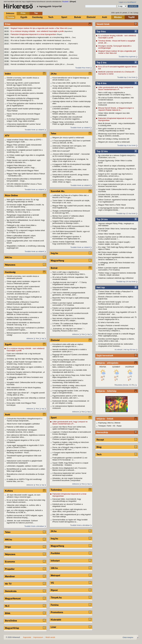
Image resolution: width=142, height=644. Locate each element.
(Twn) (74, 37)
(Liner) (70, 28)
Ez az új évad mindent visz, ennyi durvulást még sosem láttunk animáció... (26, 501)
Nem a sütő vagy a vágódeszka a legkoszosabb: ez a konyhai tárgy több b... (41, 37)
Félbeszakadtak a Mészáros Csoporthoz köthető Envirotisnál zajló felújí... (23, 303)
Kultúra (9, 491)
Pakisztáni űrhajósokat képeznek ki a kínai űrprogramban (34, 34)
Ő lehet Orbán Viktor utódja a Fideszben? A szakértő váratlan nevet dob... (116, 293)
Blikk (8, 613)
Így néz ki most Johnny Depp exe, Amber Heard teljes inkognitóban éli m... (71, 376)
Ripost (54, 590)
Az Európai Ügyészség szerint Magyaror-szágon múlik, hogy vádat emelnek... (23, 120)
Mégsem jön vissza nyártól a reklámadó (114, 142)
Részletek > (66, 2)
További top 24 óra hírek (126, 281)
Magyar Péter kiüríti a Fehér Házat (112, 205)
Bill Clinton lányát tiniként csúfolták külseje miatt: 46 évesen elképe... (115, 253)
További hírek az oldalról (34, 130)
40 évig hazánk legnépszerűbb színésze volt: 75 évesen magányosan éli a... (117, 318)
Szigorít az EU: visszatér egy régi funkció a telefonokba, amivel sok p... (115, 175)
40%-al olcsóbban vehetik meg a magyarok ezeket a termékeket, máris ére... (115, 180)
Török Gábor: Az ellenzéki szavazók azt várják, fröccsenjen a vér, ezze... (71, 202)
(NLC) (56, 61)
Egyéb (24, 17)
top (43, 338)
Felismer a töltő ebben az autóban (20, 427)
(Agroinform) (68, 31)
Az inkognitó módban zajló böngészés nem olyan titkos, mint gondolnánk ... (70, 510)
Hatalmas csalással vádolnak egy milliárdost (116, 278)
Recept (100, 440)
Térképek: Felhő (105, 426)
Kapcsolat (27, 637)
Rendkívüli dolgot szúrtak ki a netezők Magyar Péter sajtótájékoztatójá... (117, 335)
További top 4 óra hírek (126, 145)
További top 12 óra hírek (126, 213)
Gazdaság (37, 17)
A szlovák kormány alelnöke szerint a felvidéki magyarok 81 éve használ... (25, 94)
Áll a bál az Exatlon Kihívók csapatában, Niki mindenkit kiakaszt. (36, 40)
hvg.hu (54, 253)
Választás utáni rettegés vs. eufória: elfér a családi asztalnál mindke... (24, 506)
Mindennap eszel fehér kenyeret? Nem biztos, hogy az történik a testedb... (116, 135)
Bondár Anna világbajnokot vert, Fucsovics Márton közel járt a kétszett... (69, 469)
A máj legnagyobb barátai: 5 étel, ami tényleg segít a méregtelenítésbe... (116, 209)
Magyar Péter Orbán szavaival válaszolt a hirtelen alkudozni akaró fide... (69, 113)
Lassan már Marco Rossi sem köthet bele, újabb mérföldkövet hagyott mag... (69, 428)
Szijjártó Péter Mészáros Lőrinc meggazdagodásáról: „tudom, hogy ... (22, 166)
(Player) (59, 34)
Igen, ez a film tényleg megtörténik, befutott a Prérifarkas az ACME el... (25, 511)
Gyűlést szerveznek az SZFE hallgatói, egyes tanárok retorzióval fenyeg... (25, 517)
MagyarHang (57, 261)
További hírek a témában (34, 526)
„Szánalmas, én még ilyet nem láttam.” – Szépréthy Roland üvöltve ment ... (69, 330)
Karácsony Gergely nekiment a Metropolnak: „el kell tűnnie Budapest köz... (26, 373)
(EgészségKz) (73, 44)
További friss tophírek (127, 57)
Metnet (118, 423)
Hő (114, 426)
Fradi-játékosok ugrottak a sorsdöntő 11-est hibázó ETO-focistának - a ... (70, 459)
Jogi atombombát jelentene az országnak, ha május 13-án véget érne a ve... (70, 160)
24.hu (54, 74)
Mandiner (10, 576)
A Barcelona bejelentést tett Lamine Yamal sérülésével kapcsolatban (24, 125)
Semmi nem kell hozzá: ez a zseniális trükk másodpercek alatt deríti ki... (70, 371)
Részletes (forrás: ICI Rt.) (125, 385)
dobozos (30, 338)
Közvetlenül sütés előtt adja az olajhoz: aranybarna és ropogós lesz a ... (39, 43)
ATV (7, 136)
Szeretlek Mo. (58, 191)
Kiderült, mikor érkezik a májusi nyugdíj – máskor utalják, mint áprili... (115, 243)
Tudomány (56, 490)
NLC (7, 606)
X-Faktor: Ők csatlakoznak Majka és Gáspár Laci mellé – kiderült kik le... (70, 325)
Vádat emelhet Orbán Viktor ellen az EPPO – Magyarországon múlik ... (25, 141)
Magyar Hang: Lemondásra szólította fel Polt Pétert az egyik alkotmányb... (70, 123)
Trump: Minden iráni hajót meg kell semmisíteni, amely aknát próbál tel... (72, 87)
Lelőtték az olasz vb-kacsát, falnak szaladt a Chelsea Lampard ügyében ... (70, 438)
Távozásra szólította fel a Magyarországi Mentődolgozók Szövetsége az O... (23, 99)
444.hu (9, 257)
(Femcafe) (70, 64)
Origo (8, 547)
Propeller (10, 569)
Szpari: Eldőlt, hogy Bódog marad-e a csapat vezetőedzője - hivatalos (70, 464)
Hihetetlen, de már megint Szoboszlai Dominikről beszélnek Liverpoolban (67, 479)
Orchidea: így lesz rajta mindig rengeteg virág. (25, 359)
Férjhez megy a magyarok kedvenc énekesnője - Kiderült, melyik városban (117, 274)
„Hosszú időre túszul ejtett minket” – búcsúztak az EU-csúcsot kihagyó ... (71, 155)
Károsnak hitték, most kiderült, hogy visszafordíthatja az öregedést (67, 500)
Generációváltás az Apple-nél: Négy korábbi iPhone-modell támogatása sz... (70, 521)
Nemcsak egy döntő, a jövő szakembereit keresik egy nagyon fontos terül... (23, 84)
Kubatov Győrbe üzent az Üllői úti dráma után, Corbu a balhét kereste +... (117, 238)
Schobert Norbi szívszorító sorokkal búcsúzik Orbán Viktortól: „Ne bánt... (116, 196)
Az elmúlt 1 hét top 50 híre (125, 350)
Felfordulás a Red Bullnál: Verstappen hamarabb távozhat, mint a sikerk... (22, 431)
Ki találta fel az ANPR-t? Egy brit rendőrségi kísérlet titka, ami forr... (24, 480)
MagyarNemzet (13, 599)
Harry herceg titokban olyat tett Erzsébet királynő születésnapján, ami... (69, 361)
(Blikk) (72, 52)
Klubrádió (56, 620)
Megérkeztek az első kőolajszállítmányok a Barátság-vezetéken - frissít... (24, 452)
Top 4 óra (101, 83)
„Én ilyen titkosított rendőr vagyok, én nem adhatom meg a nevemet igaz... (24, 496)
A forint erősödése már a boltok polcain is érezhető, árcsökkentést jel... (23, 293)
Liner (53, 627)
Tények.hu (56, 598)
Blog (99, 447)
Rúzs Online (11, 195)
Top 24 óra (102, 219)
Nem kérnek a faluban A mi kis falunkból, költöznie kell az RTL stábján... (69, 319)
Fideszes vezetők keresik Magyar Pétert (23, 171)
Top (36, 13)
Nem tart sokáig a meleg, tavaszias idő (114, 139)
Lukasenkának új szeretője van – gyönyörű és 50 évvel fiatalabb (36, 49)
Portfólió (55, 553)
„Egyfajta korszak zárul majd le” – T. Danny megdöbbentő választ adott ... (40, 52)
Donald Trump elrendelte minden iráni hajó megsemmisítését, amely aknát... (24, 89)
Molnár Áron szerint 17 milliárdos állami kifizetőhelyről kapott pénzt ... (68, 217)
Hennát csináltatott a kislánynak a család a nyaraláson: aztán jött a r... (39, 64)
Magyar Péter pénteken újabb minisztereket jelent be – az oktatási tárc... (24, 146)
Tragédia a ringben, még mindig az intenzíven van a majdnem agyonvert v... (71, 443)
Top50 (131, 17)
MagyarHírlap (12, 628)
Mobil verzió (50, 637)
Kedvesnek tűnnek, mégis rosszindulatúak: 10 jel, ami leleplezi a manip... (71, 402)
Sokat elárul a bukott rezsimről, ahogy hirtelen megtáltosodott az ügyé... (71, 176)
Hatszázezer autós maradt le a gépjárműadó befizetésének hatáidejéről (24, 462)
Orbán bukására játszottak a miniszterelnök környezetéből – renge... (24, 180)
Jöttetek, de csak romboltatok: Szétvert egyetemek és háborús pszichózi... (22, 522)
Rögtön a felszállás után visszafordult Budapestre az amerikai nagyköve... (67, 118)
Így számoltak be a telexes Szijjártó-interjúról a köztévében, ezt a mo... (117, 156)
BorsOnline (11, 621)
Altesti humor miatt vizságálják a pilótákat (23, 424)
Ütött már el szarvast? (61, 151)
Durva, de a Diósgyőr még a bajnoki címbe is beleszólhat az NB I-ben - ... (70, 448)
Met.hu (111, 423)
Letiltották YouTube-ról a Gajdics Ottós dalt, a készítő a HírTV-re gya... (70, 196)
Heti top (101, 287)
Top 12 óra (102, 151)
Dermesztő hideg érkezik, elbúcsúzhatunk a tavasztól (32, 61)
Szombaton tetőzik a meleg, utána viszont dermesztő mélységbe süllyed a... (69, 387)
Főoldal (11, 17)
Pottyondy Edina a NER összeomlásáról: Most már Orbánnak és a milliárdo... (71, 227)
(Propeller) (66, 49)
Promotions (57, 612)
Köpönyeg (102, 423)
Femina (55, 605)
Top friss (101, 32)
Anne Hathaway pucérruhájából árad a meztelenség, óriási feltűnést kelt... (68, 381)
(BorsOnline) (67, 41)
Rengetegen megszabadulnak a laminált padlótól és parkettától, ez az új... (23, 216)
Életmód (91, 17)
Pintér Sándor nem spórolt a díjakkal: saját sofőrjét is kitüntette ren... (24, 161)
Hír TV (8, 584)
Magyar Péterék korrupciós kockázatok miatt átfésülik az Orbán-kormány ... (24, 313)
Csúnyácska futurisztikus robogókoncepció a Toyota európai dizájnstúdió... (24, 420)
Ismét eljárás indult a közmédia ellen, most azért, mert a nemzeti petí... (69, 170)
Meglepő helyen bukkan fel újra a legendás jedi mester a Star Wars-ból (39, 28)
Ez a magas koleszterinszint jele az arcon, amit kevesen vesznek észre (117, 185)
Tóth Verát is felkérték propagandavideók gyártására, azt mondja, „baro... (69, 294)
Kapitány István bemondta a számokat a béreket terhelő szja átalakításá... (23, 318)
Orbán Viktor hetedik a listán (109, 234)
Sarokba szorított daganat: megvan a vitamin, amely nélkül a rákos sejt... (116, 340)
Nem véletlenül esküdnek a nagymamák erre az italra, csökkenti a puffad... (71, 366)
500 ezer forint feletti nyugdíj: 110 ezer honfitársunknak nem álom (114, 303)
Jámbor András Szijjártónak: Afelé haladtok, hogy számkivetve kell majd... (70, 243)
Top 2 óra (101, 63)
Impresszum (38, 637)
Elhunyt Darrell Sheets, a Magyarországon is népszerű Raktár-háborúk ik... (116, 109)
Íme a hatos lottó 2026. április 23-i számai (69, 83)
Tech (51, 17)
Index (8, 74)
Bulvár (78, 17)
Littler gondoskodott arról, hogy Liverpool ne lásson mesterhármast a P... (116, 88)
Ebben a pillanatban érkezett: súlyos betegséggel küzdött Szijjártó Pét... (21, 237)
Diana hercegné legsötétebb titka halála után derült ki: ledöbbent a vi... (116, 258)
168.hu (54, 568)
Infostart (55, 561)
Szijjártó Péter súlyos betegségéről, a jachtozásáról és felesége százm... (67, 222)
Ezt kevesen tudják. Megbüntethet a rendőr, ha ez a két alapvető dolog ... (25, 206)
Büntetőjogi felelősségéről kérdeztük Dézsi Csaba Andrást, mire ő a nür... (69, 97)
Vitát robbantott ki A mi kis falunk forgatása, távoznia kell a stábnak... (24, 389)
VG (52, 583)
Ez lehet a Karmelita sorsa (109, 322)
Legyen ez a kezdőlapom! (128, 2)
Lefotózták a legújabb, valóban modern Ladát (25, 466)
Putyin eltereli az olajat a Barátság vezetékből (116, 166)
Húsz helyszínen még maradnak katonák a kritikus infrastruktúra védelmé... (69, 92)
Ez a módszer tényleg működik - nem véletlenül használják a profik (37, 31)
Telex (8, 532)
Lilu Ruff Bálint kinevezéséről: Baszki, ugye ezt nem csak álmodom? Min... (71, 232)
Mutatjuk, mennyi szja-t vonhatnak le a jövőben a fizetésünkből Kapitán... (25, 329)
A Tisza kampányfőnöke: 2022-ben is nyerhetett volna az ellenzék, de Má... (71, 142)
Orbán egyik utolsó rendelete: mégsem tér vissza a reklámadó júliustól (23, 282)
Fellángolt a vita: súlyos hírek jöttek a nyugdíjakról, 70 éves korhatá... (21, 226)
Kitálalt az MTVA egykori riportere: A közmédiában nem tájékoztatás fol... (67, 238)
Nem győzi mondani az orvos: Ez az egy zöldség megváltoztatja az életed (114, 130)
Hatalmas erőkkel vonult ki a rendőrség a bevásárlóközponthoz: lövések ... (40, 58)
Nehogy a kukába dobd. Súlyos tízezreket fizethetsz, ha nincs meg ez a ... (23, 211)
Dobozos (10, 13)
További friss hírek (83, 68)
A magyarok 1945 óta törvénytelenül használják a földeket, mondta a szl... (71, 165)
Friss (23, 13)
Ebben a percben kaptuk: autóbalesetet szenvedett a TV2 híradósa (114, 269)
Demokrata (11, 591)
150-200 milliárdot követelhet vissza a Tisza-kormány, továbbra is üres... (24, 185)
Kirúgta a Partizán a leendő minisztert (113, 325)
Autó (104, 17)
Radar (119, 426)
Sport (64, 17)
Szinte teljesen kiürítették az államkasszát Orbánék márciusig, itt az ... (23, 324)
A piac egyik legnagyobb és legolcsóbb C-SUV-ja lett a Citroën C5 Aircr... (25, 446)
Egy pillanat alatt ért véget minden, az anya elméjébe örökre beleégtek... (40, 55)
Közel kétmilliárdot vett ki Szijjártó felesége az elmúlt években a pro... (71, 79)
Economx (10, 562)
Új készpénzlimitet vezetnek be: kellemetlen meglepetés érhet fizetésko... (116, 345)
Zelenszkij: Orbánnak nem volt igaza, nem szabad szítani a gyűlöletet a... (69, 147)
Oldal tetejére (128, 637)
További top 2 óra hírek (126, 77)
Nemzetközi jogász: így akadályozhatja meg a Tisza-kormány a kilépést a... (116, 330)
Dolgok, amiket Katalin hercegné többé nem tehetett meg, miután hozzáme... (24, 363)
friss (37, 338)
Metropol (55, 575)
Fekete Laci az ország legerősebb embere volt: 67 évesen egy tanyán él (71, 309)
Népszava (10, 265)
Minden (118, 17)
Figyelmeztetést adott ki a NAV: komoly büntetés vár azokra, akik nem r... (68, 397)
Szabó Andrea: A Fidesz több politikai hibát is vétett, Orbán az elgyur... (70, 181)
